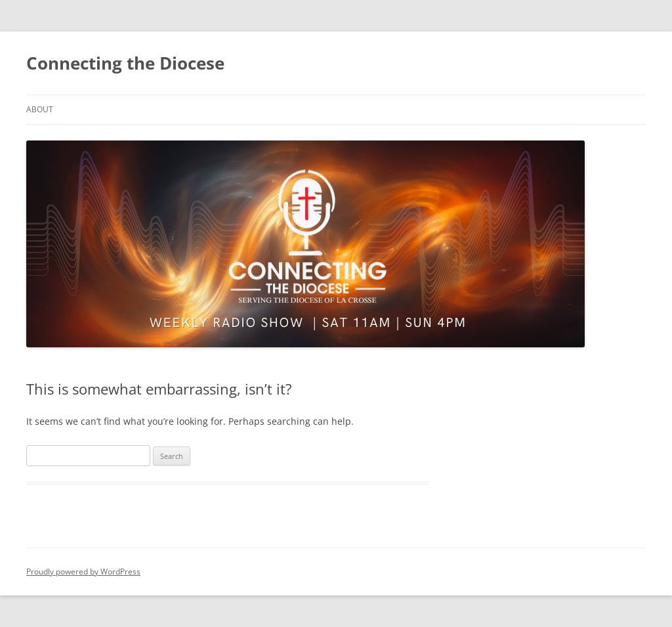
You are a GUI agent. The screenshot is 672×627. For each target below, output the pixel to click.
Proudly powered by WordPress (83, 572)
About (40, 109)
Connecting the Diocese (125, 63)
